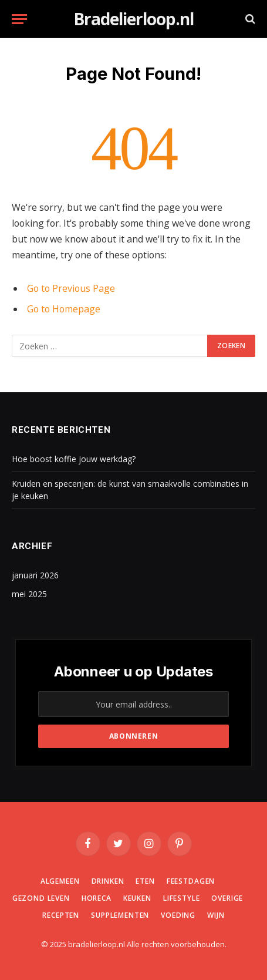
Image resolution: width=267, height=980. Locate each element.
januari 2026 (35, 575)
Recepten (61, 915)
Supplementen (120, 915)
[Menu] (19, 19)
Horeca (97, 898)
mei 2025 (29, 594)
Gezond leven (41, 898)
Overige (227, 898)
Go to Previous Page (71, 288)
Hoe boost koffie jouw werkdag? (74, 459)
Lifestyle (182, 898)
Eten (145, 881)
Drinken (108, 881)
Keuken (137, 898)
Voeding (178, 915)
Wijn (216, 915)
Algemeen (60, 881)
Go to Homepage (64, 309)
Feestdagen (191, 881)
